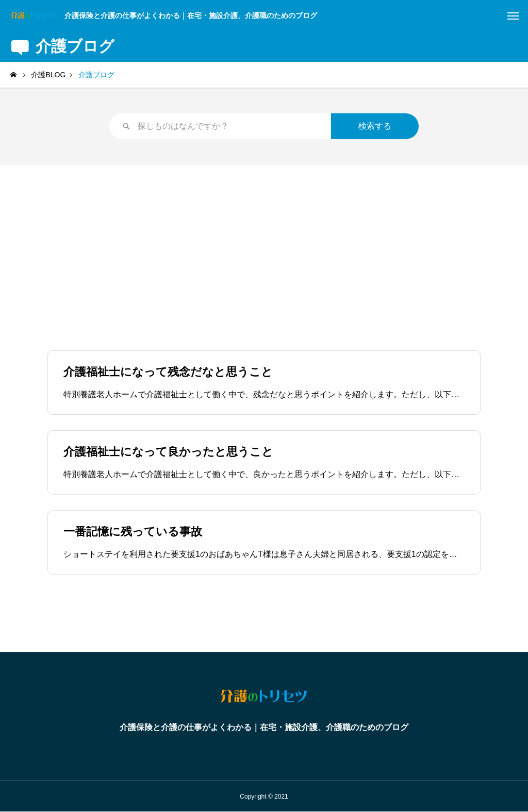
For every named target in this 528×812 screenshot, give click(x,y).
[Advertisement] (264, 242)
